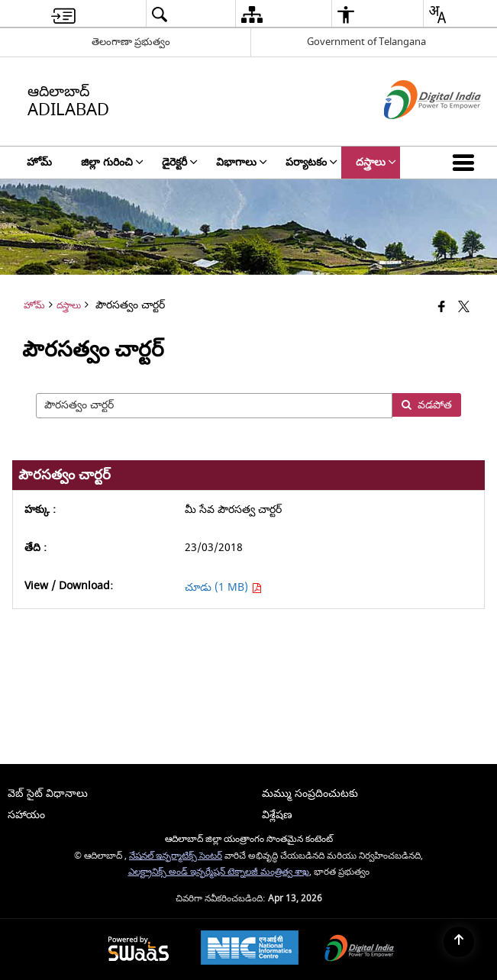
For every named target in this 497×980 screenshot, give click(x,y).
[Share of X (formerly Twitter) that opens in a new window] (464, 307)
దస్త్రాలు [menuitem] (376, 162)
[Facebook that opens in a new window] (442, 307)
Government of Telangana (366, 42)
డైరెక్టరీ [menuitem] (180, 162)
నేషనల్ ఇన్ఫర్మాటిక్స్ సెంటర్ (176, 856)
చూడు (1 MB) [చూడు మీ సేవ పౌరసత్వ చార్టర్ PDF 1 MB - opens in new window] (223, 587)
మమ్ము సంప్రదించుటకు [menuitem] (310, 793)
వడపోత (426, 405)
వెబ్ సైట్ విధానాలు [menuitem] (48, 793)
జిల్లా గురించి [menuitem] (112, 162)
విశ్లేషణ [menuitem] (277, 815)
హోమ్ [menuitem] (39, 162)
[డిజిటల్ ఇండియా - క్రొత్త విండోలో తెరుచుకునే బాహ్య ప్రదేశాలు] (413, 132)
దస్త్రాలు (69, 306)
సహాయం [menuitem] (26, 815)
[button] (466, 163)
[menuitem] (63, 14)
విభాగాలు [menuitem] (242, 162)
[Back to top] (459, 942)
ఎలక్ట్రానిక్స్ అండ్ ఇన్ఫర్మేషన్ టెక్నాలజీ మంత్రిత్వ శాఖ (219, 872)
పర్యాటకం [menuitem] (311, 162)
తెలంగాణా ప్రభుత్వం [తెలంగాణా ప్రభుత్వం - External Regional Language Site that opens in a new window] (131, 42)
